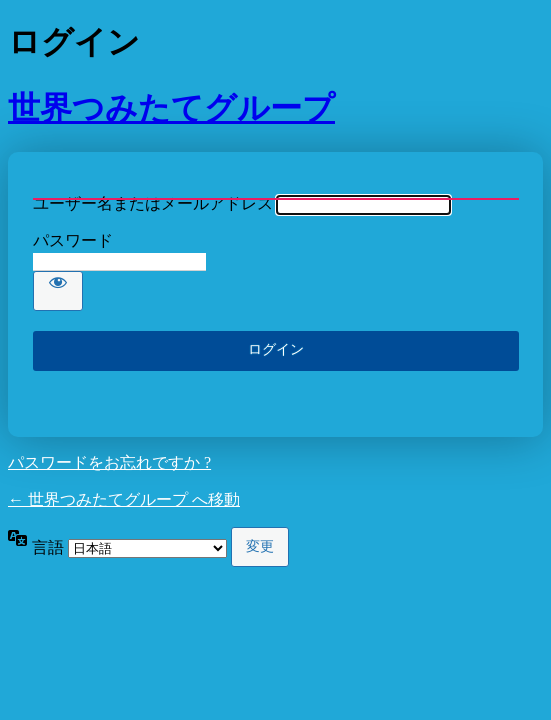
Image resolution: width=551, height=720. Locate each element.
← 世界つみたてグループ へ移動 (124, 499)
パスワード (73, 240)
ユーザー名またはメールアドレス (153, 203)
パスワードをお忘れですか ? (109, 462)
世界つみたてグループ (171, 108)
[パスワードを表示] (58, 291)
